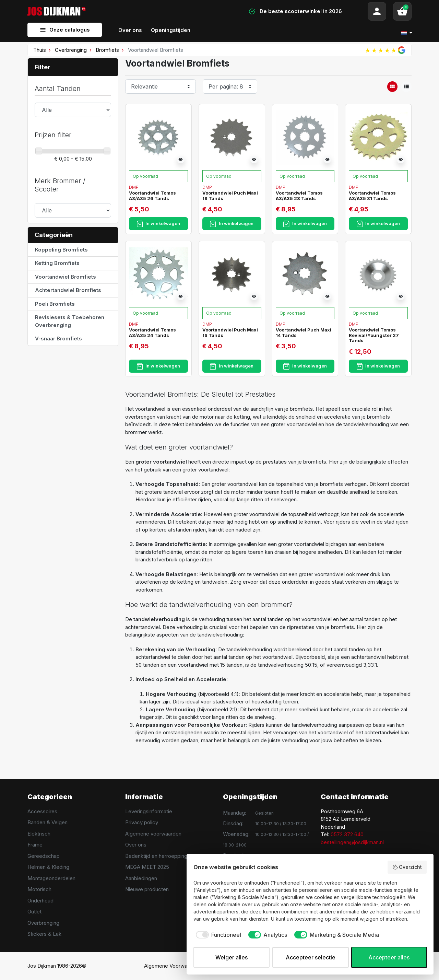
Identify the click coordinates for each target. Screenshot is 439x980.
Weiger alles (232, 957)
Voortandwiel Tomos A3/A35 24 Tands (152, 332)
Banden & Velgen (48, 822)
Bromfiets (107, 50)
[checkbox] (217, 935)
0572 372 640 (347, 834)
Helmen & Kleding (48, 867)
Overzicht (407, 867)
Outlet (34, 912)
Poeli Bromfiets (55, 304)
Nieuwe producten (147, 889)
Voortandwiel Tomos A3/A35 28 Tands (299, 196)
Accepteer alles (389, 957)
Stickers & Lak (44, 934)
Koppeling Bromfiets (61, 250)
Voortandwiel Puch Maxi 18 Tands (230, 196)
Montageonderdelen (51, 878)
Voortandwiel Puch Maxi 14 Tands (304, 332)
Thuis (40, 50)
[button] (402, 11)
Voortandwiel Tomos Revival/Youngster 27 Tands (374, 335)
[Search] (158, 11)
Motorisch (39, 889)
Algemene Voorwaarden (172, 966)
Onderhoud (40, 901)
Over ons (136, 845)
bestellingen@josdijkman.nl (352, 842)
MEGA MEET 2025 (147, 867)
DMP (134, 187)
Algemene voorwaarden (153, 834)
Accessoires (42, 811)
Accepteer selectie (311, 957)
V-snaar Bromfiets (58, 339)
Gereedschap (44, 856)
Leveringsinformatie (149, 811)
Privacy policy (142, 822)
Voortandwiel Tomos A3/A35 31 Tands (372, 196)
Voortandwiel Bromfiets (66, 277)
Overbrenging (71, 50)
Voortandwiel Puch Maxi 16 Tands (230, 332)
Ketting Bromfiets (57, 263)
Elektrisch (39, 834)
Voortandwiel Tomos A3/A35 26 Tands (152, 196)
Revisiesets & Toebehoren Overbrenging (70, 321)
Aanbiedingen (141, 878)
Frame (35, 845)
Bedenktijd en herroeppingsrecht (164, 856)
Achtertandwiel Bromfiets (68, 290)
